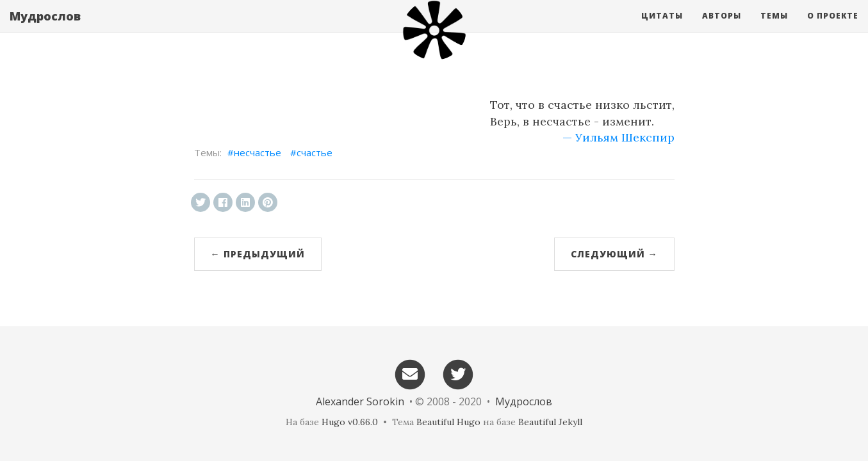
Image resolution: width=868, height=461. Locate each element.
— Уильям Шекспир (618, 137)
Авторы (722, 28)
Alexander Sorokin (360, 401)
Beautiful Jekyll (550, 422)
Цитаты (662, 28)
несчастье (258, 152)
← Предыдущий (258, 254)
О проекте (833, 28)
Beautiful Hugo (448, 422)
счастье (315, 152)
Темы (774, 28)
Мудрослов (45, 29)
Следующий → (614, 254)
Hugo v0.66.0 (350, 422)
